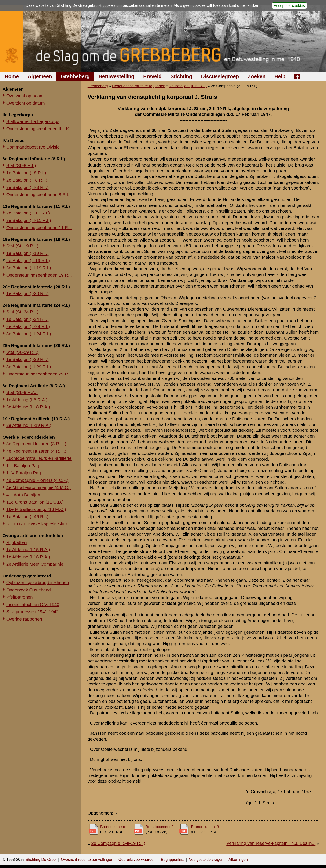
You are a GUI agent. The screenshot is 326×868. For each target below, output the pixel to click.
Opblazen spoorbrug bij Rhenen (38, 582)
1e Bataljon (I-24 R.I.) (28, 319)
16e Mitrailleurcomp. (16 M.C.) (36, 509)
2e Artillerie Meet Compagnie (35, 564)
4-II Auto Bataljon (23, 495)
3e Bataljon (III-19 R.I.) (29, 268)
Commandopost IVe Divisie (33, 147)
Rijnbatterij (17, 542)
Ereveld (152, 76)
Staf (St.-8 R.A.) (22, 392)
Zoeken (257, 76)
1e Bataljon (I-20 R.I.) (28, 293)
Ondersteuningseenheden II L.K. (38, 129)
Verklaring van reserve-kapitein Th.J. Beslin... (271, 843)
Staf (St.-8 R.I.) (21, 165)
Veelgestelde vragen (206, 860)
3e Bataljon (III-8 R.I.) (28, 187)
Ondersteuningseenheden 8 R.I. (38, 194)
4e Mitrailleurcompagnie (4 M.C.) (39, 487)
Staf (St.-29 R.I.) (22, 352)
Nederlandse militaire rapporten (139, 86)
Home (12, 76)
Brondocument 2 (160, 827)
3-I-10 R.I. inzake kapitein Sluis (37, 524)
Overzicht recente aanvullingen (87, 860)
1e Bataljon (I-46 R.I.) (28, 517)
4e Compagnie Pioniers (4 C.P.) (37, 480)
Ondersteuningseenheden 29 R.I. (39, 374)
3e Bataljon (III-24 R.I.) (29, 334)
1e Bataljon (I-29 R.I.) (28, 359)
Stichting (181, 76)
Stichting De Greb (41, 860)
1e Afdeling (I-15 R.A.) (28, 549)
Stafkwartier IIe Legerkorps (33, 121)
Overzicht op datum (26, 103)
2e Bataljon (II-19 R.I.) (28, 260)
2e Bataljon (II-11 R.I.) (28, 213)
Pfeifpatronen (20, 597)
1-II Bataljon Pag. (23, 466)
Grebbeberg (75, 76)
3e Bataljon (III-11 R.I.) (29, 220)
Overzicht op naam (25, 96)
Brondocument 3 (205, 827)
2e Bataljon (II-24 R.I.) (28, 326)
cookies (109, 5)
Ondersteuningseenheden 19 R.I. (39, 275)
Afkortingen (238, 860)
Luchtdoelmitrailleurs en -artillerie (39, 458)
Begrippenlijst (172, 860)
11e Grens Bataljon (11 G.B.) (35, 502)
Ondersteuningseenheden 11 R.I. (39, 227)
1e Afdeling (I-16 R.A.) (28, 557)
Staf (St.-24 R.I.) (22, 312)
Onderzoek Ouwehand (29, 590)
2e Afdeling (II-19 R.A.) (29, 425)
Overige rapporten (24, 619)
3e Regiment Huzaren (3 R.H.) (36, 444)
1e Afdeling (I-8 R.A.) (27, 400)
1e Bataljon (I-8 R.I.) (26, 173)
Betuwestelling (116, 76)
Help (280, 76)
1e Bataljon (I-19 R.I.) (28, 253)
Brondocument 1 (114, 827)
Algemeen (40, 76)
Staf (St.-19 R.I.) (22, 246)
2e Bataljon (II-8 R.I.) (27, 180)
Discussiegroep (220, 76)
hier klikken (250, 5)
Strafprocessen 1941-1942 (33, 612)
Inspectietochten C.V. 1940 (33, 604)
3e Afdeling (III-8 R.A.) (28, 407)
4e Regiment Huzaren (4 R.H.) (36, 451)
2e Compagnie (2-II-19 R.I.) (118, 843)
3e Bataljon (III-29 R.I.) (29, 367)
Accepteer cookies (289, 5)
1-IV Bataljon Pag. (24, 473)
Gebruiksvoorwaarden (137, 860)
